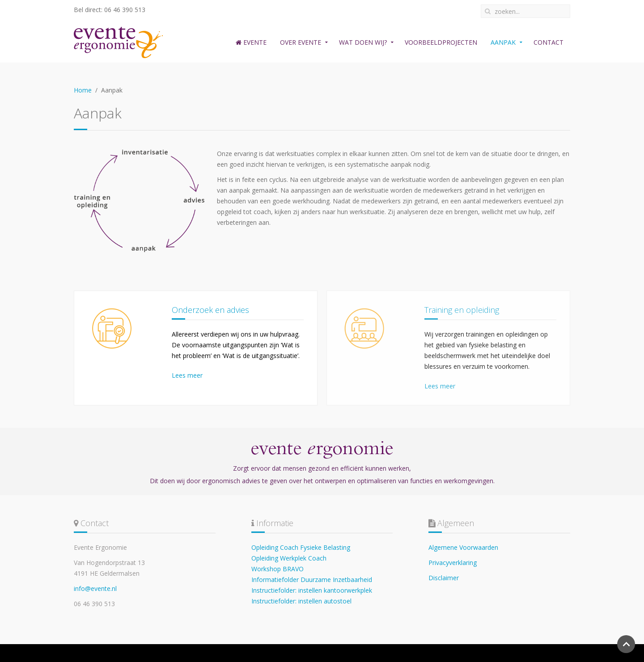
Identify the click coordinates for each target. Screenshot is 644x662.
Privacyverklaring (453, 563)
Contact (549, 42)
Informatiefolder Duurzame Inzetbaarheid (312, 580)
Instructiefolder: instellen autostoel (301, 601)
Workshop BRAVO (278, 569)
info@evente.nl (95, 588)
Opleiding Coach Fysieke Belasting (301, 547)
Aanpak (503, 42)
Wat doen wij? (363, 42)
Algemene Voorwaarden (463, 547)
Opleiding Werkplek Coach (289, 558)
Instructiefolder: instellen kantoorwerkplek (312, 590)
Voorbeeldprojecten (441, 42)
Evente (251, 42)
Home (83, 90)
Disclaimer (444, 578)
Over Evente (301, 42)
